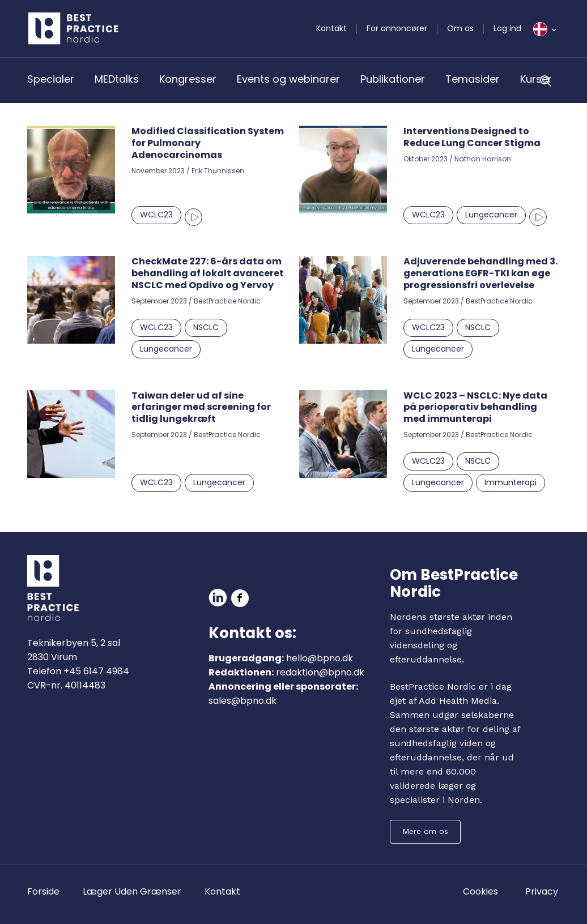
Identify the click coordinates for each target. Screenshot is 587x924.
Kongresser (188, 79)
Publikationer (393, 79)
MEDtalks (117, 79)
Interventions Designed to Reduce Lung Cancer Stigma (472, 137)
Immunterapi (511, 482)
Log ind (507, 28)
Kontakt (331, 28)
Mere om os (425, 831)
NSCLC (206, 327)
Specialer (51, 79)
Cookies (480, 891)
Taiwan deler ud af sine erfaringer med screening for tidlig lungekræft (201, 407)
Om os (460, 28)
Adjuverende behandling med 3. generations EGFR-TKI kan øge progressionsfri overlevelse (480, 273)
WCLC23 (156, 215)
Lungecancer (491, 215)
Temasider (473, 79)
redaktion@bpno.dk (320, 672)
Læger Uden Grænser (132, 891)
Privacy (542, 891)
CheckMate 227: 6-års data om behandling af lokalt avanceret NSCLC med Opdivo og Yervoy (208, 273)
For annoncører (397, 28)
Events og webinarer (288, 79)
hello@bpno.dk (320, 658)
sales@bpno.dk (243, 701)
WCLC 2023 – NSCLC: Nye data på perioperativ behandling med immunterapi (475, 407)
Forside (43, 891)
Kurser (536, 79)
